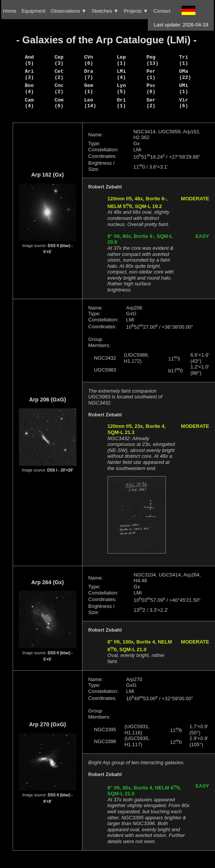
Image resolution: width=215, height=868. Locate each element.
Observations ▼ (69, 11)
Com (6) (59, 103)
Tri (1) (184, 60)
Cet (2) (59, 74)
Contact (162, 11)
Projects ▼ (136, 11)
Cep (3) (59, 60)
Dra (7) (88, 74)
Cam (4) (29, 103)
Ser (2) (151, 103)
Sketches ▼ (105, 11)
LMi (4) (121, 74)
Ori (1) (121, 103)
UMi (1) (184, 88)
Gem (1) (88, 88)
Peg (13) (153, 60)
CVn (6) (88, 60)
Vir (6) (184, 103)
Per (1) (151, 74)
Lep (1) (121, 60)
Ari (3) (29, 74)
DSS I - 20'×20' (60, 470)
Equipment (33, 11)
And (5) (29, 60)
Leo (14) (90, 103)
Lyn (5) (121, 88)
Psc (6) (151, 88)
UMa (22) (185, 74)
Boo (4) (29, 88)
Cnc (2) (59, 88)
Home (10, 11)
